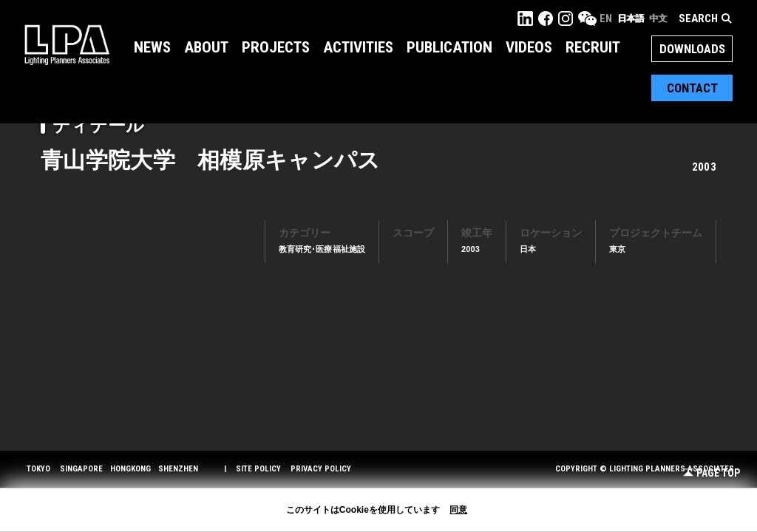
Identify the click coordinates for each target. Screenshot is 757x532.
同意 (458, 510)
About (206, 47)
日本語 (631, 18)
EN (606, 18)
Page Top (712, 473)
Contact (692, 88)
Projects (276, 47)
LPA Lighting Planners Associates (67, 44)
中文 (658, 18)
